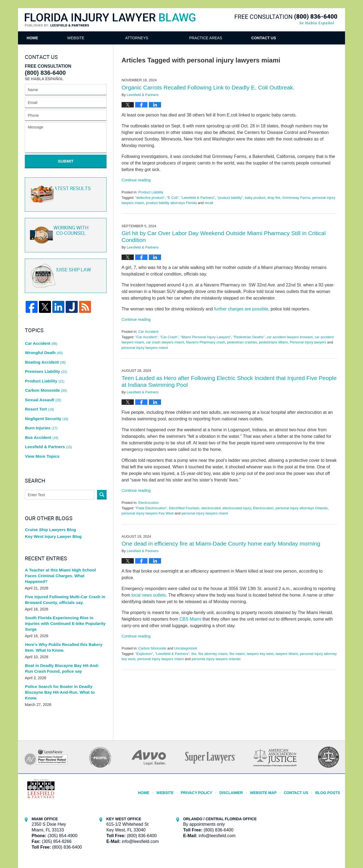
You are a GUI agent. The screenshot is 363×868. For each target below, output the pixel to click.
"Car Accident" (146, 337)
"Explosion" (144, 654)
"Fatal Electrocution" (151, 508)
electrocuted (211, 508)
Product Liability (151, 192)
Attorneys (160, 38)
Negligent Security (46, 402)
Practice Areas (229, 38)
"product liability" (230, 198)
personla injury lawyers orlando (216, 659)
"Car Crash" (169, 337)
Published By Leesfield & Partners (286, 20)
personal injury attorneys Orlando (302, 508)
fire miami (237, 654)
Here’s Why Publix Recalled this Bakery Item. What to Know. (61, 615)
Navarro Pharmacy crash (205, 342)
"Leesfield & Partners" (198, 198)
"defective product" (150, 198)
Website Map (268, 753)
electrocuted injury (237, 508)
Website (99, 38)
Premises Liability (45, 362)
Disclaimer (237, 753)
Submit (66, 161)
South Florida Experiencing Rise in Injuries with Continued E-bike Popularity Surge (64, 594)
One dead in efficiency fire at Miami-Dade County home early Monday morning (221, 544)
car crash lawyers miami (165, 342)
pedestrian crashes (242, 342)
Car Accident (148, 332)
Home (44, 38)
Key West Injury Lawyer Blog (52, 515)
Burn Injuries (41, 410)
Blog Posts (329, 753)
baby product (255, 198)
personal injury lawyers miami (145, 348)
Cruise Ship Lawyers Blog (49, 507)
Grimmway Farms (296, 198)
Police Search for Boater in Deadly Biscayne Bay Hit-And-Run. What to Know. (65, 657)
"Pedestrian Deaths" (249, 337)
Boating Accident (44, 354)
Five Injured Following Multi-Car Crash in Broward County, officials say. (62, 573)
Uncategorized (186, 648)
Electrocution (148, 503)
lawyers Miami (287, 654)
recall (209, 203)
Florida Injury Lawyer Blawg (110, 20)
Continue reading (136, 180)
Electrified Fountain (184, 508)
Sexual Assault (42, 386)
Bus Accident (41, 418)
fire (194, 654)
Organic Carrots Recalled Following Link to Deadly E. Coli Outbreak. (208, 87)
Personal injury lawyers (308, 342)
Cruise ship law (65, 272)
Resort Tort (39, 394)
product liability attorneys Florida (171, 203)
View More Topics (41, 434)
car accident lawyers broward (290, 337)
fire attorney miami (213, 654)
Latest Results (65, 191)
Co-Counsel (65, 231)
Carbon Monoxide (152, 648)
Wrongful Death (43, 346)
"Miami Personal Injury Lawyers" (206, 337)
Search (102, 472)
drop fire (274, 198)
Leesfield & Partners (47, 426)
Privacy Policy (205, 753)
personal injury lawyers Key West (148, 513)
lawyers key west (260, 654)
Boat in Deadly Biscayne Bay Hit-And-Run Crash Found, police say (63, 636)
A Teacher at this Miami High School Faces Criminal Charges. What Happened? (64, 552)
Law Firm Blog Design (312, 849)
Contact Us (299, 38)
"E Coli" (173, 198)
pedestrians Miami (273, 342)
